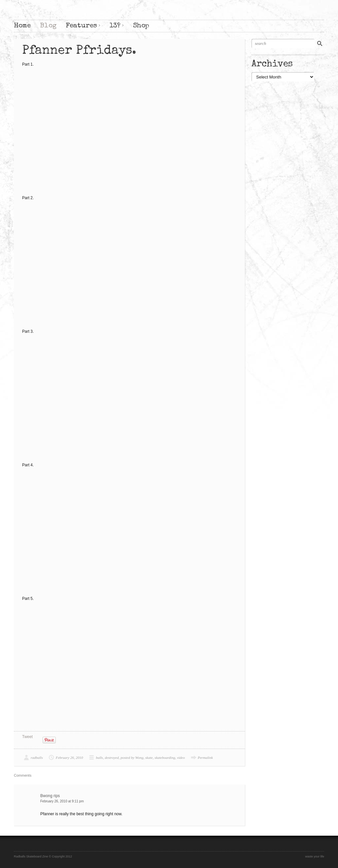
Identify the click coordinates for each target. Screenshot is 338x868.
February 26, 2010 (69, 758)
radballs (37, 758)
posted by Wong (132, 758)
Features (81, 26)
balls (99, 758)
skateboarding (165, 758)
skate (149, 758)
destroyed (112, 758)
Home (22, 26)
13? (115, 26)
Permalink (205, 758)
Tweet (27, 737)
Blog (48, 26)
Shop (141, 26)
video (181, 758)
